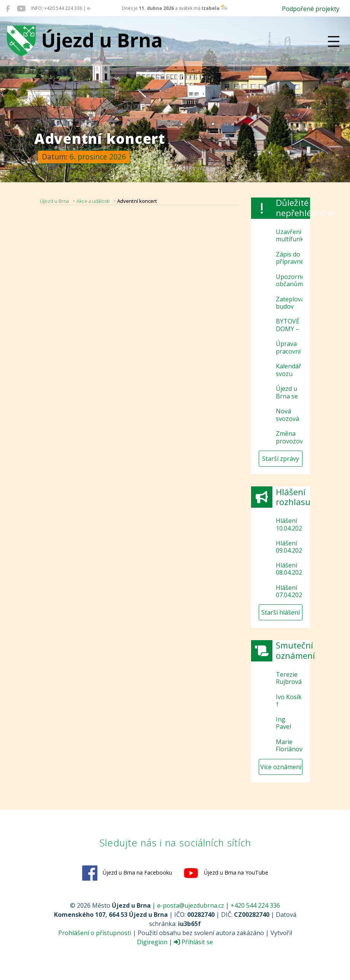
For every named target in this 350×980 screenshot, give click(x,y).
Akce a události (93, 201)
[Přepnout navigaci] (334, 41)
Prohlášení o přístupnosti (95, 933)
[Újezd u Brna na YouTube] (21, 8)
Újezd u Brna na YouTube (226, 873)
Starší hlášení (281, 612)
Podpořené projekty (311, 9)
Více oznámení (281, 767)
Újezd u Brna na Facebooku (127, 873)
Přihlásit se (193, 942)
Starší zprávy (281, 459)
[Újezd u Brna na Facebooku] (8, 8)
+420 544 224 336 (255, 905)
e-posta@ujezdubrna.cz (191, 905)
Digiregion (152, 942)
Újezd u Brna (54, 201)
